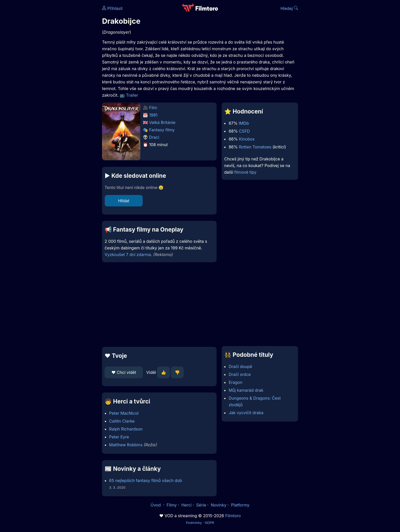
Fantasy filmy (162, 130)
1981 (153, 115)
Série (201, 505)
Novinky (218, 505)
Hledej (289, 8)
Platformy (240, 505)
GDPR (209, 523)
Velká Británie (162, 122)
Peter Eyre (119, 437)
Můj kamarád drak (246, 390)
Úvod (156, 505)
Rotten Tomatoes (255, 147)
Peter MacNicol (124, 413)
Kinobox (247, 139)
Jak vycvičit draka (246, 413)
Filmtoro (233, 516)
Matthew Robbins (126, 445)
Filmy (172, 505)
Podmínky (194, 523)
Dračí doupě (240, 366)
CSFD (244, 131)
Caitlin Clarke (122, 421)
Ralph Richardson (126, 429)
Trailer (132, 95)
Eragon (235, 382)
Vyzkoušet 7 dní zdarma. (128, 255)
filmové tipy (245, 172)
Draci (154, 137)
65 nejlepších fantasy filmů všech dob (146, 480)
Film (153, 108)
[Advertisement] (65, 79)
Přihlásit (112, 8)
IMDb (244, 123)
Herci (186, 505)
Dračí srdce (240, 374)
